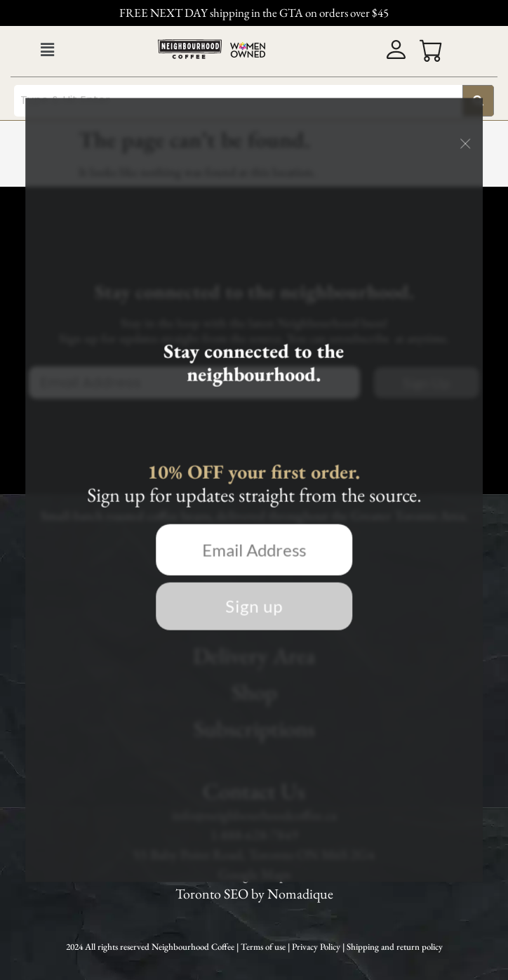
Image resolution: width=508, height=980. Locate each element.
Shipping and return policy (395, 947)
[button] (47, 51)
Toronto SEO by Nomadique (254, 894)
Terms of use (264, 947)
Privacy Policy (317, 947)
